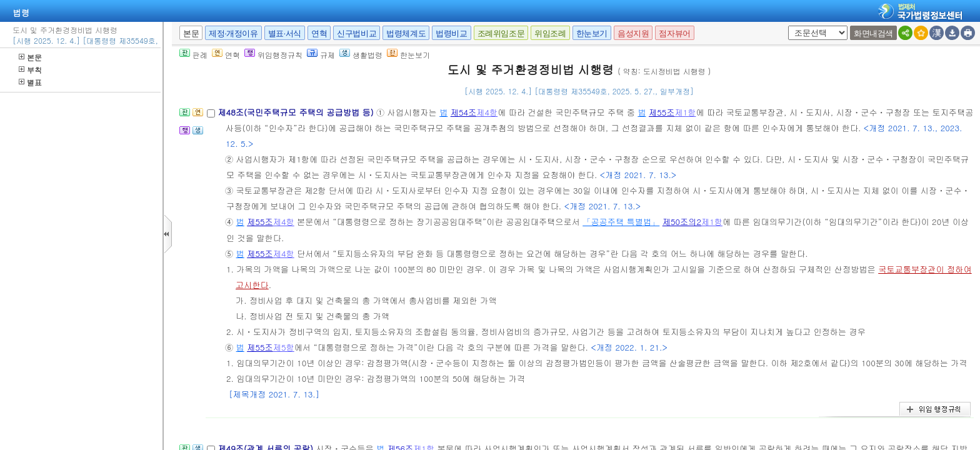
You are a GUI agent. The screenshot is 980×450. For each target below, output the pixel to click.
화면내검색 (873, 33)
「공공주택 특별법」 (621, 222)
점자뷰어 (674, 33)
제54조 (464, 112)
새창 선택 (786, 26)
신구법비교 (357, 33)
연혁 (319, 33)
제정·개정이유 (233, 33)
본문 (30, 57)
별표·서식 (285, 33)
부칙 (30, 70)
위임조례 (550, 33)
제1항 (686, 112)
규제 (321, 55)
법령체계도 (406, 33)
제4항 (487, 112)
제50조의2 (682, 222)
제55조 (662, 112)
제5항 (284, 347)
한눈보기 (592, 33)
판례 (193, 55)
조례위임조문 (501, 33)
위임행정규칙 (273, 55)
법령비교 (451, 33)
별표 (30, 82)
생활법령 (361, 55)
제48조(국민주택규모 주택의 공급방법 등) (297, 112)
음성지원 (633, 33)
